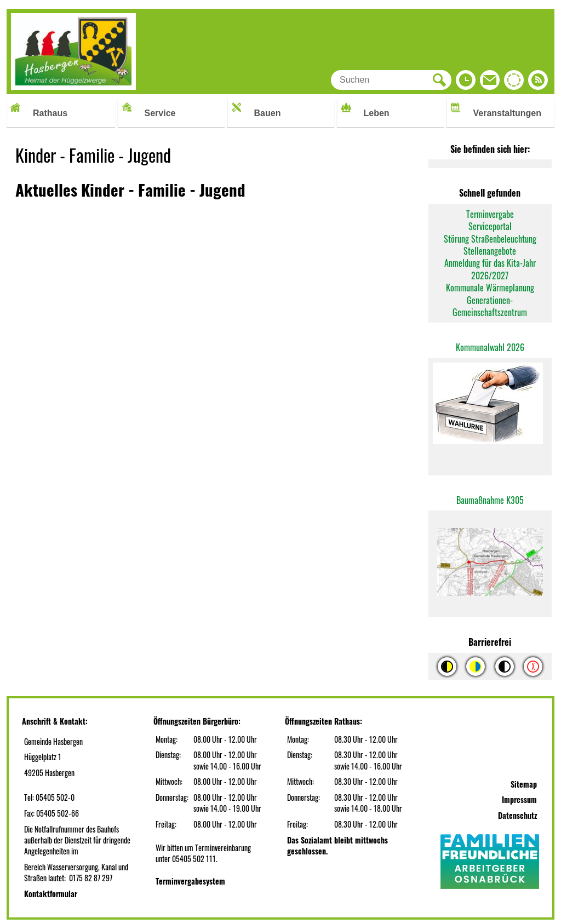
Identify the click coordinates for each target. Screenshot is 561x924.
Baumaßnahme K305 (490, 500)
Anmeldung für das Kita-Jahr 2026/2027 (490, 269)
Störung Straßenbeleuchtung (490, 239)
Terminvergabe (490, 214)
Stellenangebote (490, 251)
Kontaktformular (51, 894)
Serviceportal (490, 226)
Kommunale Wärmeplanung (490, 288)
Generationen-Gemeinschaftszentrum (490, 306)
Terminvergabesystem (190, 881)
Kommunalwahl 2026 (490, 347)
